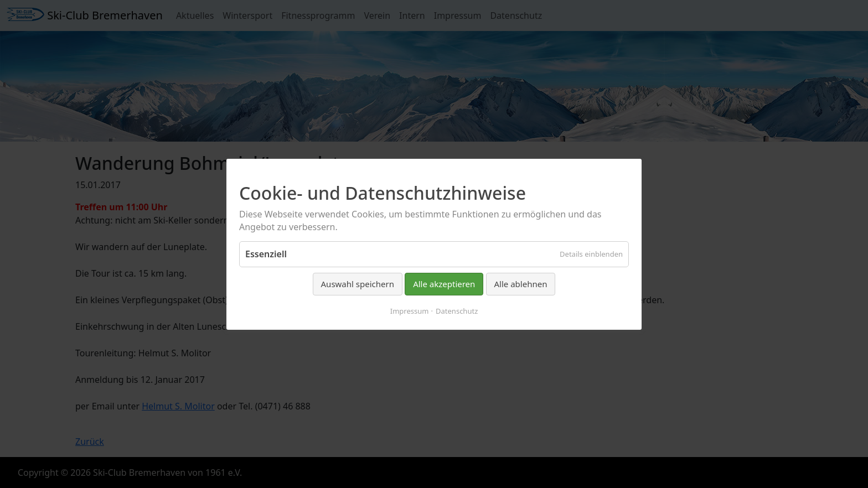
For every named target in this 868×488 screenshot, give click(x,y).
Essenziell (266, 254)
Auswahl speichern (358, 284)
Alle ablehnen (521, 284)
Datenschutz (457, 310)
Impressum (410, 310)
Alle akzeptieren (444, 284)
